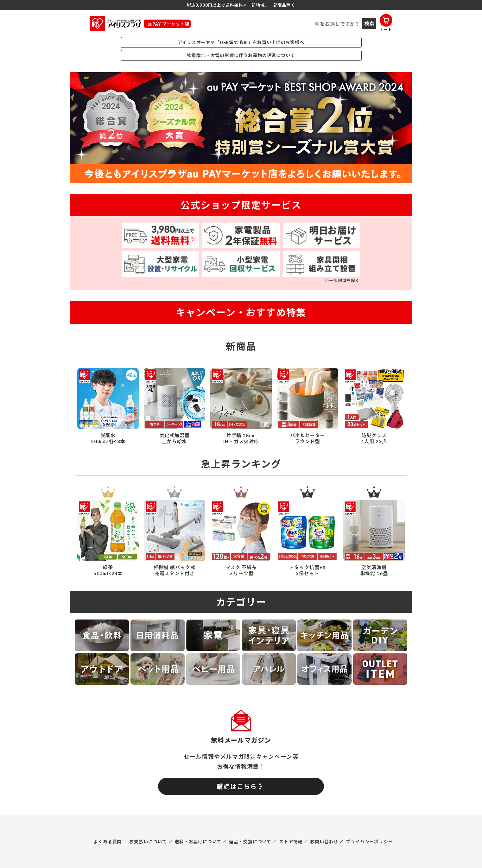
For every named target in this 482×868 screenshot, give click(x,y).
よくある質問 (108, 842)
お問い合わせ (324, 842)
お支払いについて (148, 842)
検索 (369, 23)
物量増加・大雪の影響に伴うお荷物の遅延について (241, 55)
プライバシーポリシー (369, 842)
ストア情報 (291, 842)
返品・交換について (250, 842)
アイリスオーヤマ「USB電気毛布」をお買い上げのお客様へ (241, 42)
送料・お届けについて (198, 842)
